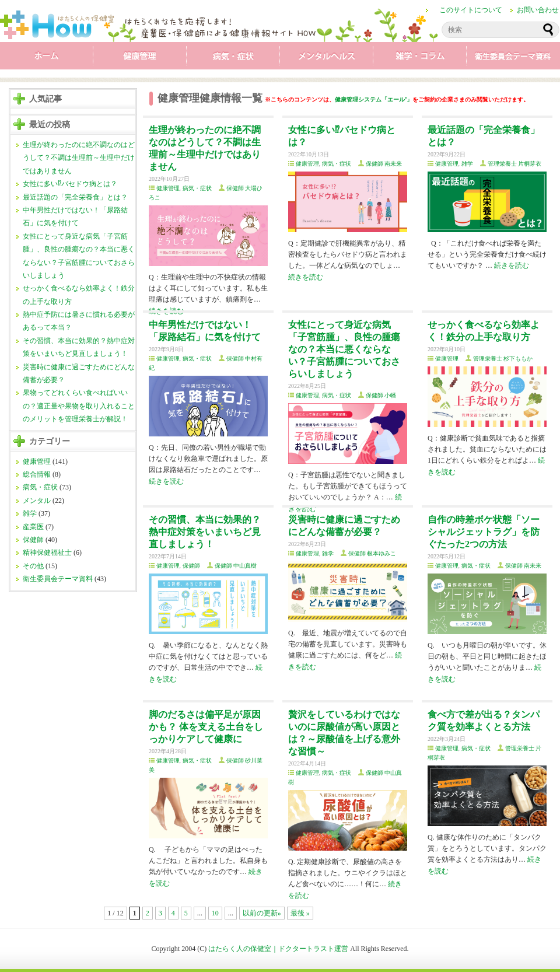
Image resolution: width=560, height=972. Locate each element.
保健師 (33, 540)
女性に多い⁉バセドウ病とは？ (70, 184)
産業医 (33, 527)
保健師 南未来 (384, 164)
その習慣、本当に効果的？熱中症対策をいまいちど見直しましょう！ (205, 532)
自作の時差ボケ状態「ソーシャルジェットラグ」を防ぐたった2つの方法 (484, 532)
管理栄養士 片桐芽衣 (515, 164)
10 (215, 913)
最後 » (300, 913)
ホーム (47, 58)
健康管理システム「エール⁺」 (374, 99)
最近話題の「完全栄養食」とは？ (75, 197)
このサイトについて (471, 10)
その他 (33, 566)
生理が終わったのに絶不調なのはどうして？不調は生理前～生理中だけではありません (79, 158)
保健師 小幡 (381, 395)
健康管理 (140, 58)
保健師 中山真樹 (236, 566)
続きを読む (306, 277)
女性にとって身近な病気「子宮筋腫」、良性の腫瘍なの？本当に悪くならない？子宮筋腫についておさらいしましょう (344, 349)
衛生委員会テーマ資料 (513, 58)
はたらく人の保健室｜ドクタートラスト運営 (278, 949)
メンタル (327, 58)
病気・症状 (233, 58)
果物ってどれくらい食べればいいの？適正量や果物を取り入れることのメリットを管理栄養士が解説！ (79, 406)
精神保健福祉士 (47, 553)
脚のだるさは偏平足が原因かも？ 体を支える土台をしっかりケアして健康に (206, 727)
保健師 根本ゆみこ (372, 553)
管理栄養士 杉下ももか (503, 359)
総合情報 (37, 474)
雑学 (420, 58)
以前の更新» (262, 913)
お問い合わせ (538, 10)
